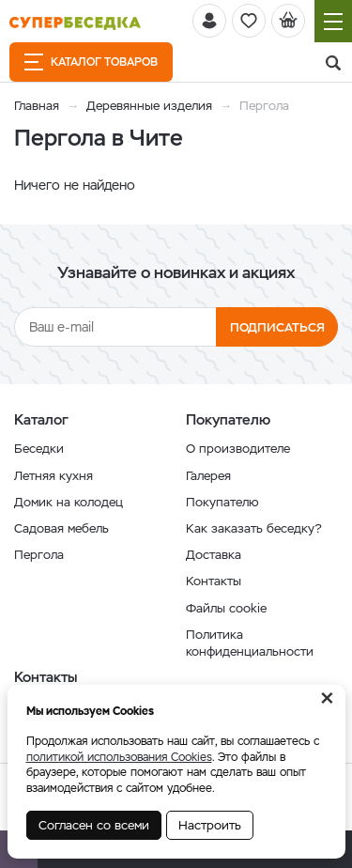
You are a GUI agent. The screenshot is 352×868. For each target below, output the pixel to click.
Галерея (208, 476)
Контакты (214, 581)
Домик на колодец (69, 502)
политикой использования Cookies (119, 757)
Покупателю (222, 502)
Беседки (39, 449)
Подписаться (277, 327)
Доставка (214, 555)
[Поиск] (333, 64)
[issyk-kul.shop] (75, 23)
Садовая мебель (61, 528)
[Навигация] (333, 21)
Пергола (39, 555)
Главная (37, 106)
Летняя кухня (54, 476)
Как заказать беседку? (254, 528)
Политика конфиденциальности (250, 643)
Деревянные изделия (149, 106)
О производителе (238, 449)
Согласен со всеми (94, 825)
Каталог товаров (91, 62)
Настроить (210, 825)
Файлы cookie (226, 608)
